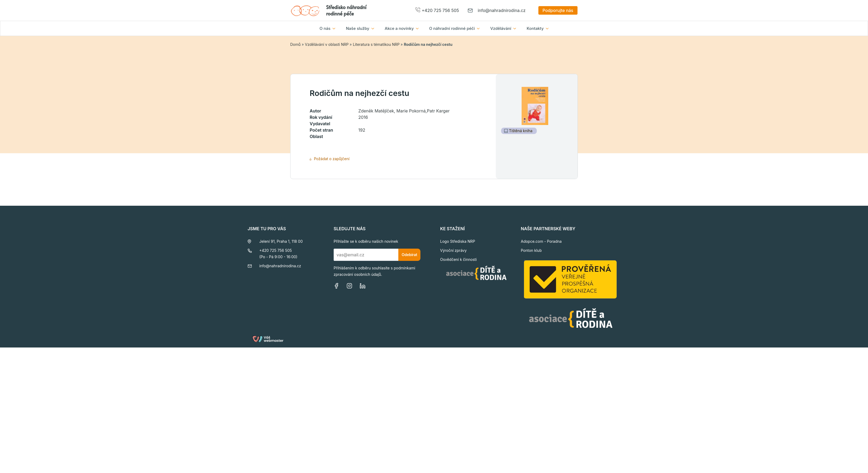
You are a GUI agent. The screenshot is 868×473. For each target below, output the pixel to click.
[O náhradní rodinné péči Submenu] (480, 28)
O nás (325, 28)
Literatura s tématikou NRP (376, 44)
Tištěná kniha (518, 131)
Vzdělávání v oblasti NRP (327, 44)
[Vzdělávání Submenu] (516, 28)
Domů (295, 44)
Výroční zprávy (453, 250)
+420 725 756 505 (440, 10)
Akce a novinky (399, 28)
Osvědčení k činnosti (458, 259)
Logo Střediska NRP (458, 241)
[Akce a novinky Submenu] (419, 28)
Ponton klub (531, 250)
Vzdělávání (501, 28)
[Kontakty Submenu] (549, 28)
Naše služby (358, 28)
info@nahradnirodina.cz (502, 10)
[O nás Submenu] (335, 28)
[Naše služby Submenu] (374, 28)
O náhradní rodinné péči (452, 28)
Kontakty (535, 28)
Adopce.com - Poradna (541, 241)
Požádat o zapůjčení (330, 159)
